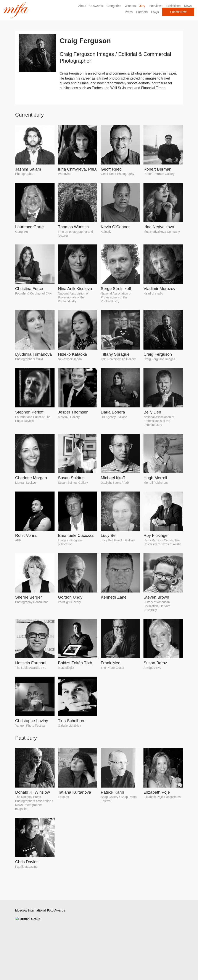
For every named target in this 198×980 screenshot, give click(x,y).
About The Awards (90, 6)
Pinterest (149, 928)
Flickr (147, 922)
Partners (141, 12)
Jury (142, 6)
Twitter (148, 916)
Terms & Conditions (114, 938)
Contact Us (108, 922)
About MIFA (109, 910)
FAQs (154, 12)
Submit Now (178, 12)
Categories (113, 6)
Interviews (155, 6)
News (187, 6)
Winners (130, 6)
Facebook (150, 910)
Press (128, 12)
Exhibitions (173, 6)
